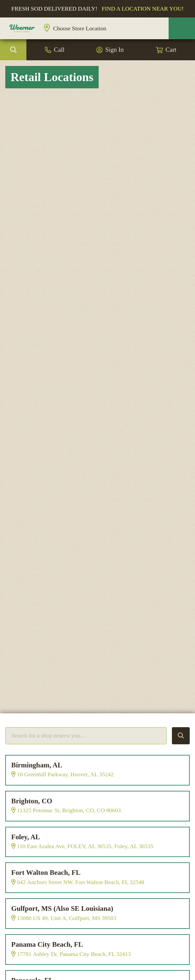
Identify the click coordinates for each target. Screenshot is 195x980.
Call (59, 50)
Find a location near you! (143, 9)
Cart (171, 50)
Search (13, 50)
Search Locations (181, 736)
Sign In (114, 50)
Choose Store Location (80, 28)
